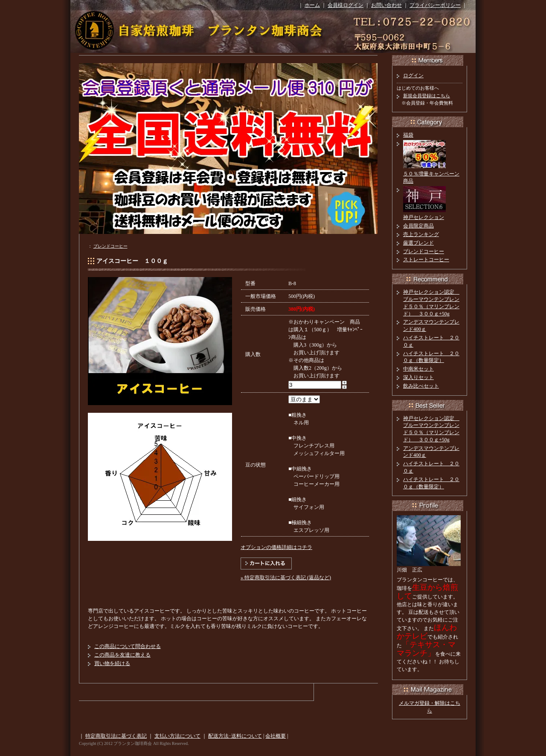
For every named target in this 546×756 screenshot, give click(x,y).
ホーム (312, 5)
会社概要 (276, 736)
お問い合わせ (386, 5)
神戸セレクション (424, 217)
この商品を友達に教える (122, 655)
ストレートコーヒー (426, 260)
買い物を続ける (112, 663)
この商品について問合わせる (128, 646)
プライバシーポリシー (435, 5)
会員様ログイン (346, 5)
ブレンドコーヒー (110, 246)
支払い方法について (177, 736)
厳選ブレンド (418, 243)
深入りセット (418, 377)
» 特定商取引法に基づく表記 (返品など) (286, 578)
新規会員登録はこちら (427, 96)
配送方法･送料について (235, 736)
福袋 (408, 135)
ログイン (413, 76)
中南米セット (418, 369)
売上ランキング (421, 234)
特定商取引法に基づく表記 (116, 736)
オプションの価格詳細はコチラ (276, 547)
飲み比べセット (421, 386)
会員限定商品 (418, 226)
